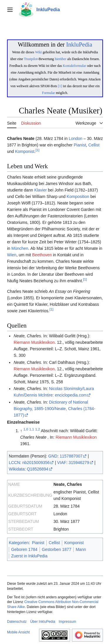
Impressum (67, 622)
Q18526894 (37, 469)
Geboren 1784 (24, 549)
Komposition (78, 196)
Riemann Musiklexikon (34, 342)
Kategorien (19, 543)
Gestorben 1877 (57, 549)
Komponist (25, 151)
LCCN (14, 463)
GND (53, 456)
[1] (60, 86)
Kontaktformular (75, 66)
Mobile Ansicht (18, 632)
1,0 (26, 429)
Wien (12, 255)
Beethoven (42, 255)
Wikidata (17, 469)
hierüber (61, 59)
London (76, 138)
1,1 (32, 429)
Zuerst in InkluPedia (29, 556)
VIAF (62, 463)
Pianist (80, 145)
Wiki (38, 52)
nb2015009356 (36, 463)
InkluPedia (79, 44)
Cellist (94, 145)
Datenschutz (17, 622)
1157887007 (71, 456)
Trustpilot (31, 59)
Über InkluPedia (43, 622)
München (20, 248)
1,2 (38, 429)
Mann (81, 549)
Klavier (41, 190)
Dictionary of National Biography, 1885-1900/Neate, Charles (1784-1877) (54, 409)
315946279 (79, 463)
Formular (48, 93)
